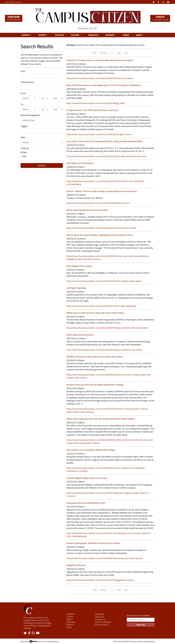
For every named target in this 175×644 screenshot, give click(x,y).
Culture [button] (75, 35)
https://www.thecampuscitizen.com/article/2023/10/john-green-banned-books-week (106, 156)
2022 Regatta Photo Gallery (79, 266)
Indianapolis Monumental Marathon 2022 (86, 503)
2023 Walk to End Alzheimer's (80, 163)
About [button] (139, 35)
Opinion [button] (110, 35)
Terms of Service (103, 622)
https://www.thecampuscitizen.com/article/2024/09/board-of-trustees (100, 78)
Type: (23, 137)
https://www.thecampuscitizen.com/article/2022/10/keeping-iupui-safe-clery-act (104, 558)
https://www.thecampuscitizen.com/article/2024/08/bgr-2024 (96, 103)
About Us (99, 617)
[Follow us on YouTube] (38, 633)
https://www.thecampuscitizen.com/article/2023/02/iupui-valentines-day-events (104, 350)
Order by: (25, 148)
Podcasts (93, 35)
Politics (60, 35)
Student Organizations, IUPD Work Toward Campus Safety (93, 543)
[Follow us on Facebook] (29, 633)
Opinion (70, 624)
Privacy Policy (102, 624)
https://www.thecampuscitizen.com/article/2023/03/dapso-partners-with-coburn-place (107, 328)
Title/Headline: (27, 82)
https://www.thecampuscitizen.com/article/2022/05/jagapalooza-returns (101, 580)
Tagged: (24, 126)
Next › (119, 53)
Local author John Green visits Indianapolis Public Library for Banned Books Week (104, 141)
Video (126, 35)
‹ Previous (103, 53)
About (7, 2)
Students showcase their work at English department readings (95, 385)
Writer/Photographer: (30, 115)
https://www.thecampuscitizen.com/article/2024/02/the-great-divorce (99, 134)
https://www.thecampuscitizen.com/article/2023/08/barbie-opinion (98, 203)
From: (23, 93)
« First (94, 53)
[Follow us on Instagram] (33, 633)
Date (24, 152)
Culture (70, 617)
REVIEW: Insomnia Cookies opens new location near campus (95, 356)
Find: (23, 71)
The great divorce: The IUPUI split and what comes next (92, 110)
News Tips (18, 2)
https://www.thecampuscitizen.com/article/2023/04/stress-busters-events (101, 228)
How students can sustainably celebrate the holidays (91, 450)
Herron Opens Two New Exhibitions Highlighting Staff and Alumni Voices (100, 235)
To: (22, 104)
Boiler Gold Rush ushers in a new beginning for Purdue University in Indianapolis (103, 85)
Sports (70, 619)
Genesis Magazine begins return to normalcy (87, 478)
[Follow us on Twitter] (25, 633)
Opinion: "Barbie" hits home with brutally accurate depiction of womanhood (101, 191)
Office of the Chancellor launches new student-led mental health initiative (101, 419)
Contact (12, 2)
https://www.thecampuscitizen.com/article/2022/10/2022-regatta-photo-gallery (104, 281)
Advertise (100, 614)
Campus (70, 614)
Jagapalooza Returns (76, 565)
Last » (126, 53)
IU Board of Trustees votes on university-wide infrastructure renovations (100, 60)
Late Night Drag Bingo (76, 288)
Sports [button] (43, 35)
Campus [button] (26, 35)
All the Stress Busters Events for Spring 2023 (87, 210)
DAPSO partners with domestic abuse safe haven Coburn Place (95, 313)
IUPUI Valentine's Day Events (80, 335)
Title (23, 156)
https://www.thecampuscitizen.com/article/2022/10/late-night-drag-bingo (101, 306)
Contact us (100, 619)
